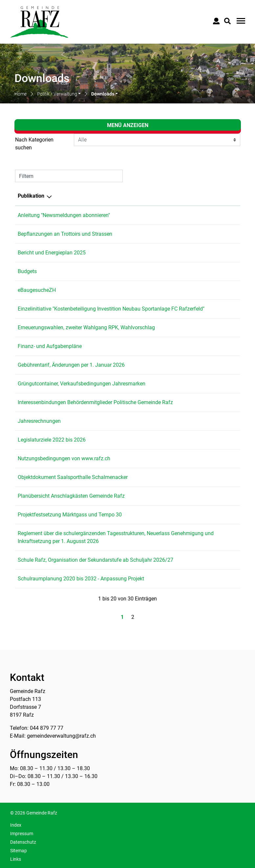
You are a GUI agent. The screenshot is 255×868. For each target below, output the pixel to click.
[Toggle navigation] (240, 21)
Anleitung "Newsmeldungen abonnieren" (64, 215)
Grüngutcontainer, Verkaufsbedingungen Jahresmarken (82, 384)
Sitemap (19, 851)
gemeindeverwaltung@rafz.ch (61, 736)
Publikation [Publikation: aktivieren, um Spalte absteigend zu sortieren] (31, 196)
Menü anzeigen (128, 125)
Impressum (22, 834)
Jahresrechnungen (39, 421)
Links (16, 859)
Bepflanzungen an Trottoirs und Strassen (65, 234)
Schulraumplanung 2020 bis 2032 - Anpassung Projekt (81, 579)
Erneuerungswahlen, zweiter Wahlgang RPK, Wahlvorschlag (86, 327)
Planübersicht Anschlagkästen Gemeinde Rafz (71, 496)
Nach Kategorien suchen (34, 144)
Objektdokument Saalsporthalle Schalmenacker (73, 477)
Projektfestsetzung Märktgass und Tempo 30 (70, 515)
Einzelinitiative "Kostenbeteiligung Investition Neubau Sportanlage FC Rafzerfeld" (111, 309)
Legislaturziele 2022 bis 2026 (52, 440)
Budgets (27, 271)
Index (16, 825)
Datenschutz (23, 842)
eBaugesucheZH (37, 290)
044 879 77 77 (47, 728)
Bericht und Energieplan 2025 (52, 253)
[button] (59, 94)
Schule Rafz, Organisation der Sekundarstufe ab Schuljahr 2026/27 (96, 560)
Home (21, 94)
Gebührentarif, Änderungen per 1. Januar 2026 (71, 365)
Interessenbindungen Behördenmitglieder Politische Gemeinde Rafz (95, 402)
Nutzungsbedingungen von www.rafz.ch (64, 458)
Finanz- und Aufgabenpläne (50, 346)
